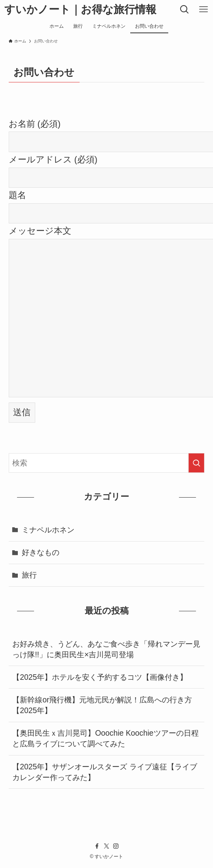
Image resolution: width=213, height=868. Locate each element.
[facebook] (97, 846)
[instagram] (116, 846)
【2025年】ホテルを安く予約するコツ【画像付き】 (100, 677)
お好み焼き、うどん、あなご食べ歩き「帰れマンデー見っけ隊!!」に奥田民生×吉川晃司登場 (106, 649)
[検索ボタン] (184, 10)
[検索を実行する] (196, 463)
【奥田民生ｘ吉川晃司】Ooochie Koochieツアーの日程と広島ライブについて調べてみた (105, 738)
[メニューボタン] (203, 10)
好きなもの (41, 552)
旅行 (29, 575)
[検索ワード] (107, 463)
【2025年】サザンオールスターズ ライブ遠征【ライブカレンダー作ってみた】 (105, 772)
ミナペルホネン (48, 530)
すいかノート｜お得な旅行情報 (80, 10)
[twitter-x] (106, 846)
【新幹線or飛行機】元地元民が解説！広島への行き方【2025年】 (102, 705)
